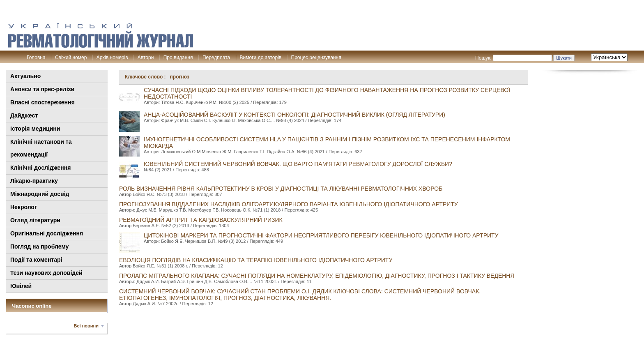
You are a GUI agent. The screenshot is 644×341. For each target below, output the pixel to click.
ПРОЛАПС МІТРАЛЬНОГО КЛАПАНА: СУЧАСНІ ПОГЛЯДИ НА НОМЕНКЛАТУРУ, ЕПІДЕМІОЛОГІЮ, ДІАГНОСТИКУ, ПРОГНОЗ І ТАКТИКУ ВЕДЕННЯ (317, 276)
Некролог (24, 207)
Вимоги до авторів (261, 58)
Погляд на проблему (39, 247)
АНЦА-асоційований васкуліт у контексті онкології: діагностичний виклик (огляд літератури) (294, 115)
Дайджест (24, 115)
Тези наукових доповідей (46, 273)
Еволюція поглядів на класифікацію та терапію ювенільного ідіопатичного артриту (256, 260)
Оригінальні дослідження (47, 233)
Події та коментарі (36, 260)
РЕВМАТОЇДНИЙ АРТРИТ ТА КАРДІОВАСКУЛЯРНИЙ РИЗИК (201, 220)
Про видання (178, 58)
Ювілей (21, 286)
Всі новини (86, 326)
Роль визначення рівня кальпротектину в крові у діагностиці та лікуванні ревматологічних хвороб (281, 189)
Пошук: (483, 58)
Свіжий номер (71, 58)
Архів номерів (112, 58)
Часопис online (32, 306)
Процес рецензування (316, 58)
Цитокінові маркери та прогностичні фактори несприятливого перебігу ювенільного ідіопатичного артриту (321, 235)
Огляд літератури (35, 220)
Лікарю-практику (34, 181)
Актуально (25, 76)
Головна (36, 58)
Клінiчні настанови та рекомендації (41, 148)
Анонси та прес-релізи (42, 89)
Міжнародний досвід (40, 194)
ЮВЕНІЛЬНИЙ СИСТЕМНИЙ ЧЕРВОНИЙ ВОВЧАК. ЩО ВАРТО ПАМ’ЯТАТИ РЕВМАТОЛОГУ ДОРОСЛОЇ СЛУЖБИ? (298, 164)
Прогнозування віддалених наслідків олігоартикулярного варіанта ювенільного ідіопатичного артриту (289, 204)
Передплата (216, 58)
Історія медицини (35, 129)
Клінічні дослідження (40, 168)
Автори (146, 58)
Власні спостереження (43, 102)
